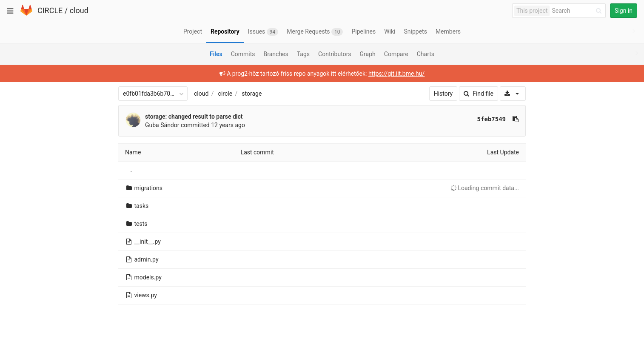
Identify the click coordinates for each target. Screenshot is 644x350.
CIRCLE (50, 10)
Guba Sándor (162, 125)
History (443, 94)
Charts (426, 54)
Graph (368, 54)
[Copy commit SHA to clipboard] (516, 119)
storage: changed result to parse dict (194, 117)
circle (225, 94)
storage (252, 94)
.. (131, 170)
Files (216, 54)
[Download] (513, 94)
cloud (79, 10)
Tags (303, 54)
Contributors (335, 54)
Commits (243, 54)
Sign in (624, 11)
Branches (276, 54)
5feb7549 (492, 119)
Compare (396, 54)
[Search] (578, 11)
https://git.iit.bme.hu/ (396, 74)
